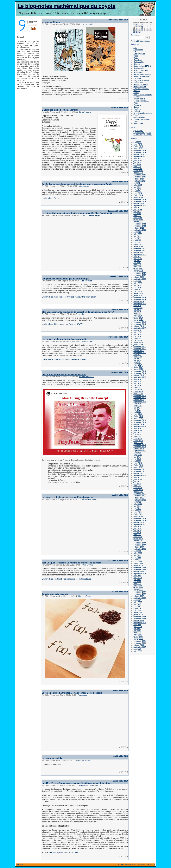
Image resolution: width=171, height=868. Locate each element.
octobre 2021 (139, 253)
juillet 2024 (138, 185)
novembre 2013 (140, 447)
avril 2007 (137, 608)
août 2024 (137, 183)
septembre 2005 (140, 647)
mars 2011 (138, 512)
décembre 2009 (140, 543)
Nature (136, 107)
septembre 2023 (140, 205)
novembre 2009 (140, 545)
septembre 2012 (140, 475)
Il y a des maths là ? (141, 89)
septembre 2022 (140, 230)
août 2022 (137, 232)
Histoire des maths (87, 377)
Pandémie (137, 109)
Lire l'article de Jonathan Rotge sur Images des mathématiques (66, 579)
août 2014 (137, 428)
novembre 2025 (140, 152)
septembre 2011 (140, 500)
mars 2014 (138, 439)
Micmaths (137, 105)
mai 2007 (137, 606)
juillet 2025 (138, 161)
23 (137, 30)
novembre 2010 (140, 520)
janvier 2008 (138, 590)
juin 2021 (137, 261)
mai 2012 (137, 484)
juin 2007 (137, 604)
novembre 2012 (140, 471)
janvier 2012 (138, 492)
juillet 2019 (138, 308)
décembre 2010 (140, 518)
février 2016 (138, 392)
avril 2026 (137, 142)
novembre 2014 (140, 422)
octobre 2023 (139, 203)
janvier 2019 (138, 320)
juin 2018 (137, 334)
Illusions (137, 91)
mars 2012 (138, 488)
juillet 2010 (138, 529)
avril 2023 (137, 216)
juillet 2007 (138, 602)
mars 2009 (138, 561)
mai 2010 (137, 533)
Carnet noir (138, 60)
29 (134, 32)
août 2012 (137, 477)
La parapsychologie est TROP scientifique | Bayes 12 (68, 497)
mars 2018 (138, 340)
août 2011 (137, 502)
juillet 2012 (138, 479)
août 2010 (137, 527)
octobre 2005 (139, 645)
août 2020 (137, 281)
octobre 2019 (139, 302)
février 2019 (138, 318)
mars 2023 (138, 218)
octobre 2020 (139, 277)
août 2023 (137, 208)
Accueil (121, 864)
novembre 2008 (140, 569)
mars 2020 (138, 291)
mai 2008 (137, 582)
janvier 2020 (138, 295)
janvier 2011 (138, 516)
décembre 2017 (140, 347)
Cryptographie (139, 68)
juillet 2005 (138, 651)
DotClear (20, 864)
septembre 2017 (140, 353)
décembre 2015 (140, 396)
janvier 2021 (138, 271)
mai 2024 (137, 189)
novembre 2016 (140, 373)
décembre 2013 (140, 445)
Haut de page (130, 864)
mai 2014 (137, 435)
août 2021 (137, 257)
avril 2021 (137, 265)
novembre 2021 (140, 250)
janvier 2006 (138, 639)
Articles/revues (84, 186)
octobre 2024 (139, 179)
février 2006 (138, 637)
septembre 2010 (140, 524)
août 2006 (137, 625)
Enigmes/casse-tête (141, 80)
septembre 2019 (140, 304)
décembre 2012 (140, 469)
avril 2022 (137, 240)
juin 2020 (137, 285)
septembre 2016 (140, 377)
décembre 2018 (140, 322)
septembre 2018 (140, 328)
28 (150, 30)
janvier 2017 (138, 369)
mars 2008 (138, 586)
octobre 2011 (139, 498)
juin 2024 (137, 187)
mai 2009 (137, 557)
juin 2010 (137, 531)
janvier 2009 (138, 565)
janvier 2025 (138, 173)
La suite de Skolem (51, 22)
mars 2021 (138, 267)
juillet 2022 (138, 234)
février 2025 (138, 171)
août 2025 (137, 158)
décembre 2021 (140, 248)
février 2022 (138, 244)
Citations (137, 64)
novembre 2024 (140, 177)
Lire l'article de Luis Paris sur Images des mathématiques (64, 359)
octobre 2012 (139, 473)
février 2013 (138, 465)
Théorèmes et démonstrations (89, 785)
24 (140, 30)
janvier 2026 (138, 148)
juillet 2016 (138, 381)
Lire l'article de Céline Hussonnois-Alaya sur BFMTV (62, 324)
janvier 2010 (138, 541)
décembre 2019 (140, 298)
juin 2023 (137, 212)
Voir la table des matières (140, 41)
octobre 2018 (139, 326)
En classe (137, 78)
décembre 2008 (140, 567)
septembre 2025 (140, 156)
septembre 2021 (140, 255)
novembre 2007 (140, 594)
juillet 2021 (138, 259)
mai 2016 (137, 385)
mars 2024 (138, 193)
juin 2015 (137, 408)
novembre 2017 (140, 349)
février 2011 (138, 514)
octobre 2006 (139, 621)
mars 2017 (138, 365)
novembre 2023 (140, 201)
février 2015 (138, 416)
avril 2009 (137, 559)
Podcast (137, 111)
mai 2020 (137, 287)
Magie (136, 103)
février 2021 (138, 269)
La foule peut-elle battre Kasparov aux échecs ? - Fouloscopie (72, 693)
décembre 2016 (140, 371)
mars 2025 (138, 169)
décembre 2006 (140, 616)
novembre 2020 (140, 275)
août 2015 (137, 404)
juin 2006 (137, 629)
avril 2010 (137, 535)
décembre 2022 (140, 224)
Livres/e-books (87, 24)
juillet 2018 (138, 332)
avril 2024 (137, 191)
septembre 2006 (140, 623)
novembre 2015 (140, 398)
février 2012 (138, 490)
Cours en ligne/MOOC (142, 66)
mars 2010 (138, 537)
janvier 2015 (138, 418)
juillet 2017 (138, 357)
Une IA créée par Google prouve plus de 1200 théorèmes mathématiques (77, 783)
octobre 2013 (139, 449)
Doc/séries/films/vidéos (88, 500)
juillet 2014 (138, 430)
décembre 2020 (140, 273)
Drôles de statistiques (142, 76)
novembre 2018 (140, 324)
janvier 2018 (138, 345)
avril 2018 (137, 338)
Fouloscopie (82, 695)
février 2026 (138, 146)
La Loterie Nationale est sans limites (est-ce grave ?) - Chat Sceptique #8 (77, 213)
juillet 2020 (138, 283)
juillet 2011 (138, 504)
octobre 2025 (139, 154)
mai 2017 (137, 361)
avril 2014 (137, 437)
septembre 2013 (140, 451)
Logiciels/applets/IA (141, 101)
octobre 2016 (139, 375)
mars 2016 (138, 390)
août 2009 (137, 551)
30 (137, 32)
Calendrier (141, 864)
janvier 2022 (138, 246)
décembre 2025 (140, 150)
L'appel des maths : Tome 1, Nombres (60, 110)
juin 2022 (137, 236)
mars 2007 (138, 610)
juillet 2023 (138, 210)
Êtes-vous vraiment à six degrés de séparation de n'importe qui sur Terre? (78, 312)
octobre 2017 (139, 351)
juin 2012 (137, 482)
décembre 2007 (140, 592)
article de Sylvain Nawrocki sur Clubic (64, 853)
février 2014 (138, 441)
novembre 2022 (140, 226)
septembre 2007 (140, 598)
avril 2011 (137, 510)
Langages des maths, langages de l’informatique (65, 279)
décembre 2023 (140, 199)
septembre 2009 (140, 549)
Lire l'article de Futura (50, 198)
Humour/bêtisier (85, 596)
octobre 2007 (139, 596)
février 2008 (138, 588)
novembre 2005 (140, 643)
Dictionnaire (138, 72)
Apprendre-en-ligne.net (142, 133)
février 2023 (138, 220)
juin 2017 (137, 359)
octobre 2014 (139, 424)
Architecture (138, 50)
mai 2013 (137, 459)
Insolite (81, 314)
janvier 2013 (138, 467)
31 (140, 32)
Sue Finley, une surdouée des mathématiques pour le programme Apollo (77, 184)
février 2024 (138, 195)
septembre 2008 (140, 574)
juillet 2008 (138, 578)
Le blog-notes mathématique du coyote (66, 6)
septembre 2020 (140, 279)
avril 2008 (137, 584)
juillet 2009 (138, 553)
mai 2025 (137, 165)
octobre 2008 (139, 572)
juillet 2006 (138, 627)
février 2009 (138, 563)
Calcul (136, 58)
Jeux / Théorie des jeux (92, 215)
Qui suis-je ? (138, 131)
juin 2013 (137, 457)
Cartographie (138, 62)
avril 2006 (137, 633)
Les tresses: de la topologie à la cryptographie (64, 339)
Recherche (151, 864)
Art (135, 52)
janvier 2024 (138, 197)
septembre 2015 (140, 402)
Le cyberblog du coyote (142, 135)
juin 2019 (137, 310)
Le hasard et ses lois (52, 758)
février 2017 (138, 367)
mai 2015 (137, 410)
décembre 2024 (140, 175)
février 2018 (138, 342)
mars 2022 (138, 242)
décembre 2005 (140, 641)
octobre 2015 (139, 400)
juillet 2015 (138, 406)
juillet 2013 (138, 455)
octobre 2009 (139, 547)
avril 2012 (137, 486)
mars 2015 (138, 414)
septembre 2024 (140, 181)
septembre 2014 (140, 426)
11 (142, 26)
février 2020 (138, 293)
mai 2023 (137, 214)
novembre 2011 (140, 496)
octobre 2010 (139, 522)
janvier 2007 (138, 614)
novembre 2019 (140, 300)
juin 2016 (137, 383)
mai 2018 (137, 336)
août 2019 (137, 306)
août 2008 (137, 576)
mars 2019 (138, 316)
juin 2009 (137, 555)
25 (142, 30)
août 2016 (137, 379)
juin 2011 (137, 506)
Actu (135, 48)
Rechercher (135, 35)
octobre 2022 (139, 228)
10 (140, 26)
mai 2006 (137, 631)
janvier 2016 (138, 394)
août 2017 (137, 355)
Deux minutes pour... (141, 70)
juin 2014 (137, 432)
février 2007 (138, 612)
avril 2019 (137, 314)
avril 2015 (137, 412)
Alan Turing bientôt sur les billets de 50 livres (64, 374)
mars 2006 (138, 635)
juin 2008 (137, 580)
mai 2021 (137, 263)
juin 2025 (137, 163)
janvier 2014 (138, 443)
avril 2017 (137, 363)
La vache (137, 97)
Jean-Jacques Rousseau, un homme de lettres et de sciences (72, 563)
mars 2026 (138, 144)
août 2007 (137, 600)
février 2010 (138, 539)
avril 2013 (137, 461)
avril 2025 (137, 167)
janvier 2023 (138, 222)
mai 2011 (137, 508)
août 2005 (137, 649)
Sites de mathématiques (143, 113)
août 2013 (137, 453)
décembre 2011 (140, 494)
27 (147, 30)
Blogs (136, 56)
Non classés (138, 123)
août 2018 (137, 330)
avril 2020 (137, 289)
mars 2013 (138, 463)
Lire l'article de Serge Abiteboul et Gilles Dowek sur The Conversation (69, 297)
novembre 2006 (140, 619)
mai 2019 (137, 312)
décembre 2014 (140, 420)
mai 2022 (137, 238)
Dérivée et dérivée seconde (55, 594)
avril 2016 (137, 387)
